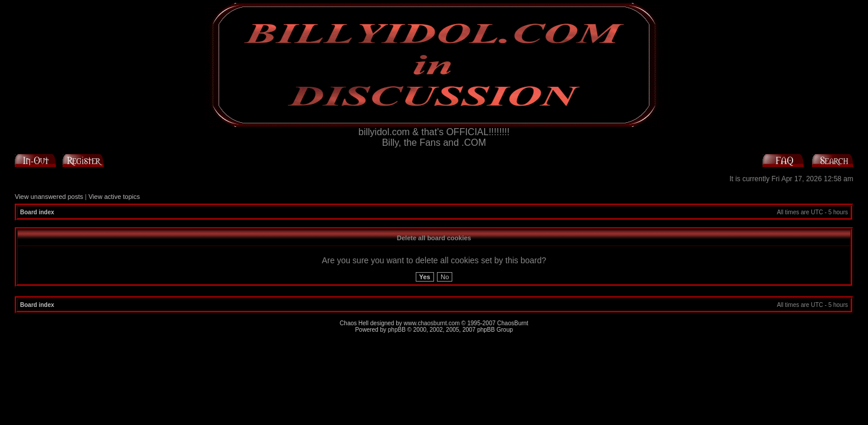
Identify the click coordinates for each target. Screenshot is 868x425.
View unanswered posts (49, 197)
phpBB (397, 330)
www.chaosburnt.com (432, 323)
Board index (37, 212)
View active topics (114, 197)
